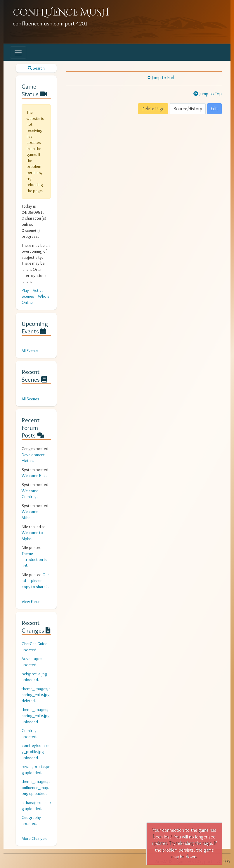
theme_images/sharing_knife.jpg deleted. (36, 695)
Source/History (188, 109)
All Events (30, 351)
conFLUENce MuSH (61, 13)
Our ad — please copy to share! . (35, 581)
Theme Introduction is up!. (34, 560)
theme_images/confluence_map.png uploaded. (36, 787)
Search (36, 68)
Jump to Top (208, 94)
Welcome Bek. (34, 476)
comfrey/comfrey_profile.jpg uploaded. (35, 751)
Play (25, 290)
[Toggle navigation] (18, 52)
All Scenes (30, 399)
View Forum (32, 602)
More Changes (34, 838)
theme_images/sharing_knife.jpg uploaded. (36, 715)
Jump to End (161, 78)
